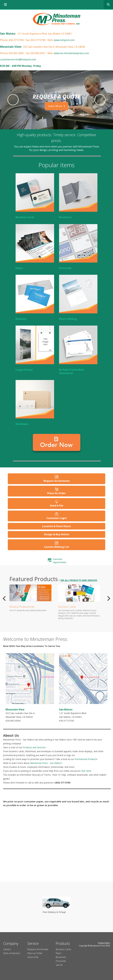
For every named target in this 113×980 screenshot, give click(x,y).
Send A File (57, 506)
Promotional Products (86, 759)
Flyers (19, 268)
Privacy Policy (104, 943)
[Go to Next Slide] (109, 598)
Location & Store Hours (56, 526)
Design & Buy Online (56, 534)
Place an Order (35, 953)
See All (59, 965)
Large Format (24, 370)
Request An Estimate (57, 481)
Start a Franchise (12, 953)
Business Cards (25, 217)
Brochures (65, 217)
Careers (7, 949)
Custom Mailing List (57, 547)
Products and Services (34, 747)
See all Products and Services (79, 580)
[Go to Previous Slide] (4, 598)
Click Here (86, 771)
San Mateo (66, 709)
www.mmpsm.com (64, 40)
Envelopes (22, 424)
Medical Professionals (22, 607)
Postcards (65, 268)
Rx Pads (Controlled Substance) (71, 371)
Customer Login (56, 518)
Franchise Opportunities (60, 561)
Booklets (21, 319)
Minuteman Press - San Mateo (46, 763)
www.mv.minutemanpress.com (71, 53)
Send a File (33, 957)
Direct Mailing (68, 319)
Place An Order (56, 493)
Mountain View (15, 709)
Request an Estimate (38, 949)
